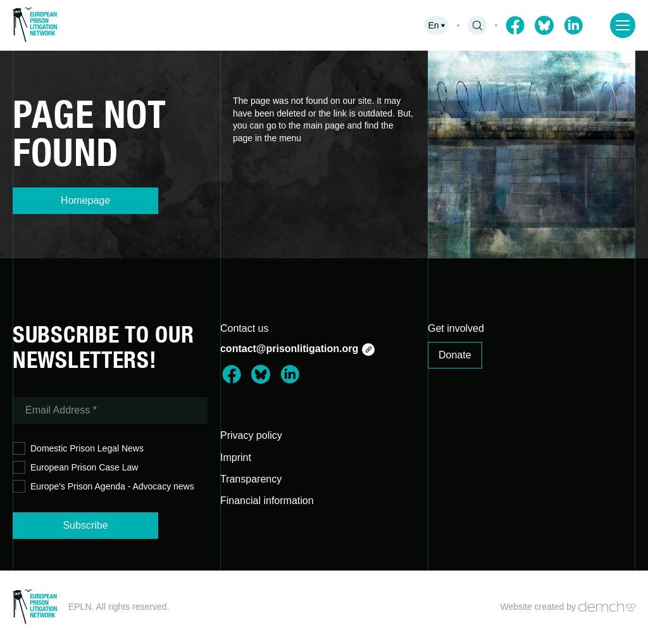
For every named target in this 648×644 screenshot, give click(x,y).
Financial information (267, 501)
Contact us (244, 328)
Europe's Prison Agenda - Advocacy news (103, 487)
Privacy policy (251, 435)
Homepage (85, 200)
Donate (455, 355)
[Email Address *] (110, 410)
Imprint (236, 458)
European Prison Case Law (75, 468)
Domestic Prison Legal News (78, 449)
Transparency (251, 479)
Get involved (456, 328)
